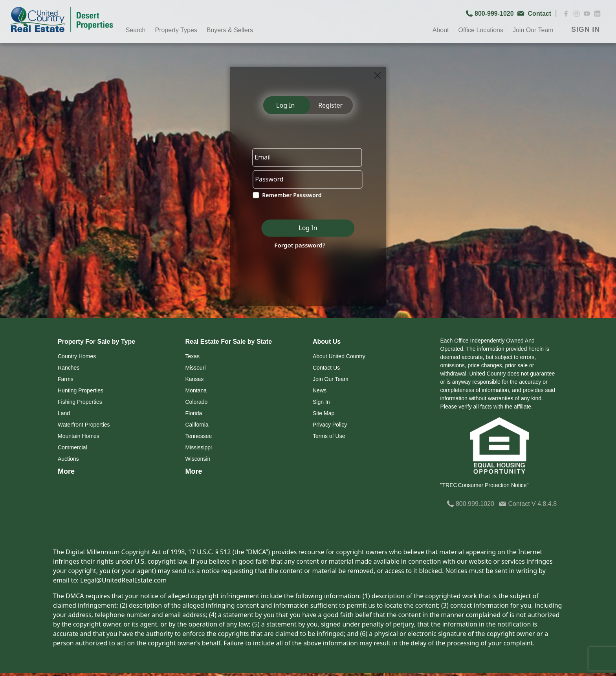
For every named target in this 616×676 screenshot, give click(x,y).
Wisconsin (198, 459)
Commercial (72, 447)
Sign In (321, 402)
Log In (285, 105)
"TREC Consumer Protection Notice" (485, 485)
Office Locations (480, 30)
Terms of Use (329, 436)
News (320, 390)
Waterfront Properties (84, 425)
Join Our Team (533, 30)
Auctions (68, 459)
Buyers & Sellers (230, 30)
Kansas (195, 379)
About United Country (339, 356)
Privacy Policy (330, 425)
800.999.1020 (470, 504)
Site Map (324, 413)
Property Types (176, 30)
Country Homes (77, 356)
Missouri (196, 368)
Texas (193, 356)
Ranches (69, 368)
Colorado (197, 402)
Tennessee (199, 436)
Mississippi (199, 447)
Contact (515, 504)
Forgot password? (300, 245)
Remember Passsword (292, 195)
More (66, 471)
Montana (196, 390)
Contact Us (326, 368)
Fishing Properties (80, 402)
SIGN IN (586, 29)
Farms (66, 379)
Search (136, 30)
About (441, 30)
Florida (194, 413)
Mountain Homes (79, 436)
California (197, 425)
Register (330, 105)
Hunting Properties (81, 390)
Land (64, 413)
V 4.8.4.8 (544, 504)
